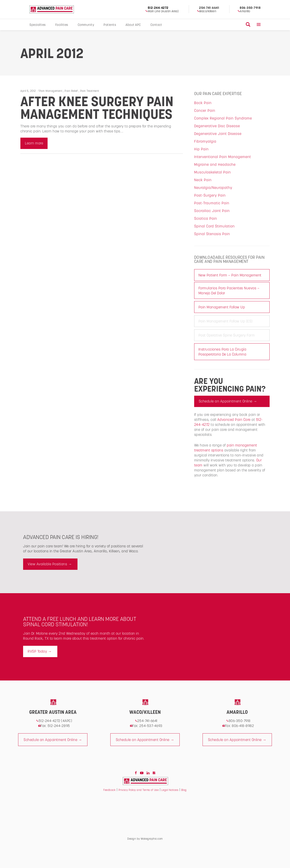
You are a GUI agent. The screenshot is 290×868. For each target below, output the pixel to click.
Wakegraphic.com (152, 839)
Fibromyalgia (205, 141)
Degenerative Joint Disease (218, 134)
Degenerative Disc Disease (217, 126)
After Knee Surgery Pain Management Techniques (97, 108)
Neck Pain (203, 180)
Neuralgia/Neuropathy (213, 188)
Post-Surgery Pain (210, 195)
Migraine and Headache (215, 164)
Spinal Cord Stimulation (214, 226)
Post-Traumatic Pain (212, 203)
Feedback (109, 790)
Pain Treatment (90, 91)
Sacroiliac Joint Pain (212, 211)
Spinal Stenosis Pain (212, 234)
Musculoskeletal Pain (213, 172)
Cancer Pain (205, 110)
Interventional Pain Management (223, 157)
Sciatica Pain (206, 218)
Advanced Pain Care (234, 419)
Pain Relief (71, 91)
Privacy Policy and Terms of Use (139, 790)
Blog (184, 790)
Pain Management (51, 91)
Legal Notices (169, 790)
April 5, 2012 (28, 91)
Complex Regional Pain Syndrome (223, 118)
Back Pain (203, 103)
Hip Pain (201, 149)
